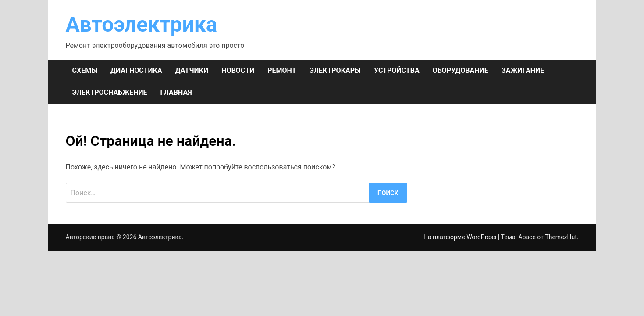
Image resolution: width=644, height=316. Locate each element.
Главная (176, 92)
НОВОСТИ (238, 70)
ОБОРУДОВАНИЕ (461, 70)
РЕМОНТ (282, 70)
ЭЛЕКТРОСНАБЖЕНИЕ (110, 92)
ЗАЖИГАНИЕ (523, 70)
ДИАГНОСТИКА (136, 70)
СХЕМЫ (85, 70)
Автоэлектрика (142, 24)
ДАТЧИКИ (192, 70)
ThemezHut (561, 237)
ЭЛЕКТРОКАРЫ (335, 70)
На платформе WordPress (461, 237)
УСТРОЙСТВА (397, 70)
